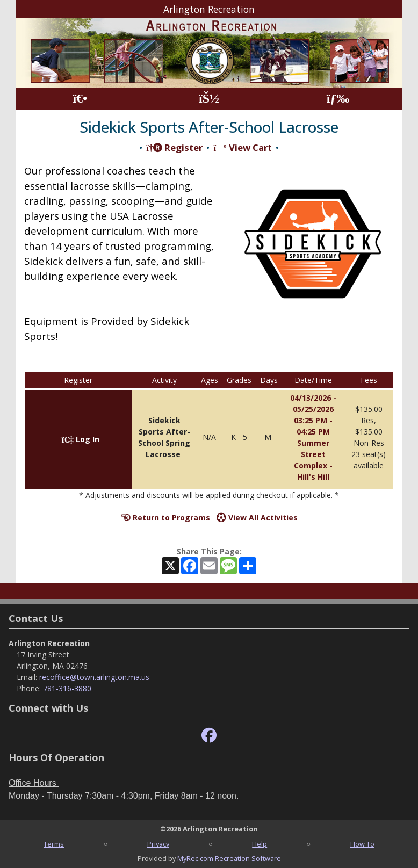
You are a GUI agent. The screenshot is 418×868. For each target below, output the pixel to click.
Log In (81, 439)
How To (362, 844)
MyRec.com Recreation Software (229, 858)
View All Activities (257, 518)
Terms (54, 844)
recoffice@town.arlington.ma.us (94, 677)
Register (174, 147)
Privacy (158, 844)
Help (260, 844)
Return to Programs (165, 518)
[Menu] (338, 99)
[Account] (209, 99)
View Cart (242, 147)
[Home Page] (80, 99)
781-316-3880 (67, 688)
